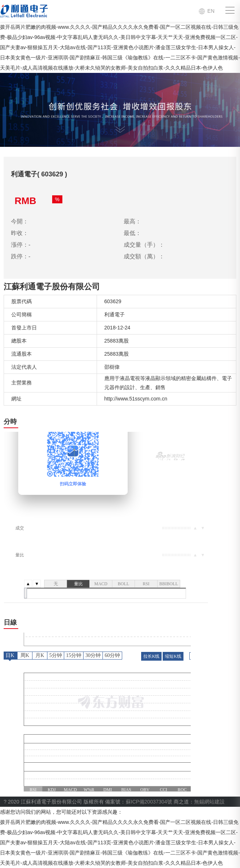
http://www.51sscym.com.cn (136, 399)
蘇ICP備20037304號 (149, 802)
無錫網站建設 (209, 802)
